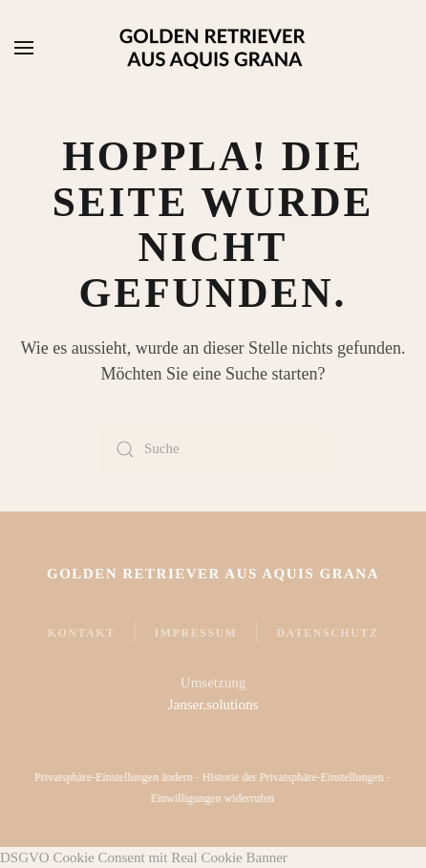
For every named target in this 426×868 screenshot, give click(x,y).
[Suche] (213, 449)
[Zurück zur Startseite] (213, 48)
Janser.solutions (213, 705)
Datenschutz (327, 633)
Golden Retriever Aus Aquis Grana (213, 574)
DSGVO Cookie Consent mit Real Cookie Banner (144, 857)
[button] (24, 48)
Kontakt (82, 633)
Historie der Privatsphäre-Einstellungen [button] (291, 777)
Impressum (196, 633)
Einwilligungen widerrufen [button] (211, 798)
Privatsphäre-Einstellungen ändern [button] (113, 777)
